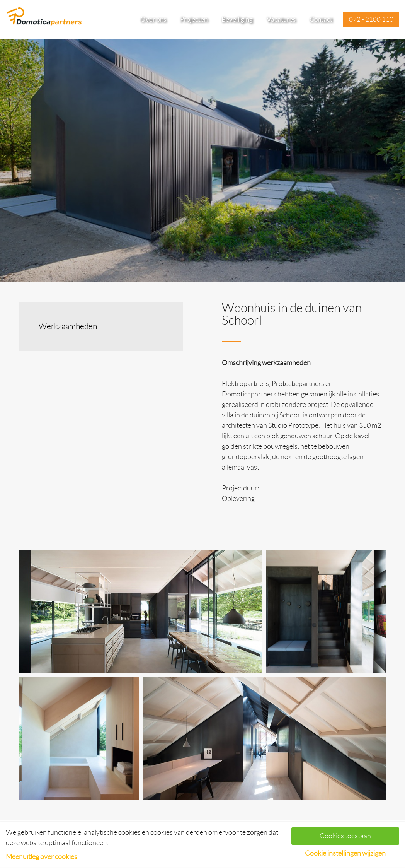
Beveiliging (237, 19)
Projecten (194, 19)
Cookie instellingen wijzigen (345, 853)
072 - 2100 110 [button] (371, 19)
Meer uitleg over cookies (42, 857)
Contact (321, 19)
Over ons (153, 19)
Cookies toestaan (345, 836)
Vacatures (281, 19)
